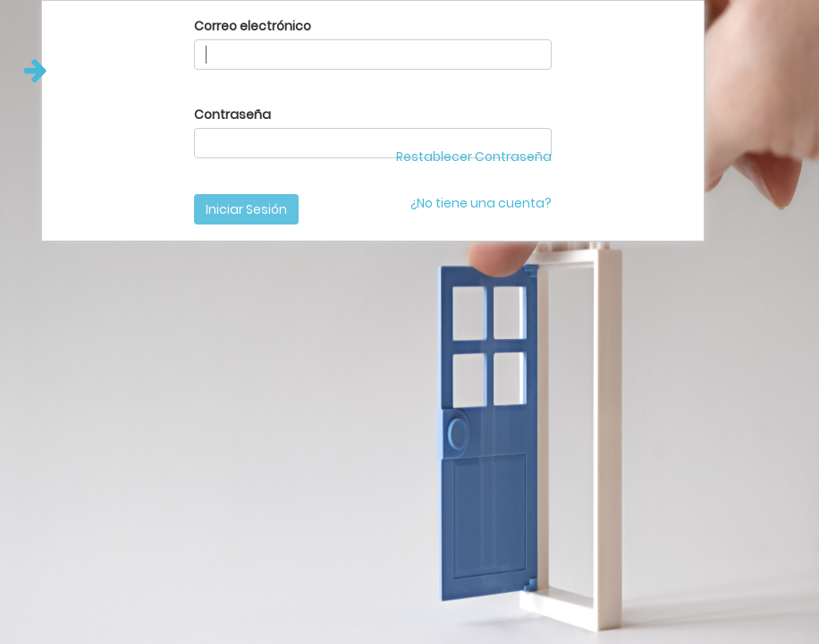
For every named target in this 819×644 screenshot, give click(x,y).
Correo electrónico (253, 26)
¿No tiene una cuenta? (481, 203)
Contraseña (232, 114)
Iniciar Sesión (246, 209)
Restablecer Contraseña (474, 157)
